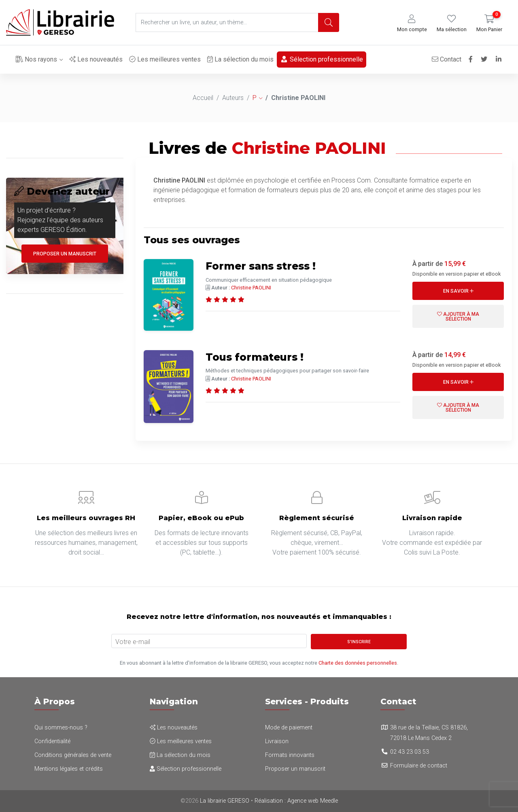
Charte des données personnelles (358, 663)
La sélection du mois (240, 59)
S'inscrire (359, 642)
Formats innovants (290, 755)
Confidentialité (52, 741)
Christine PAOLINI (251, 288)
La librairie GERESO (225, 801)
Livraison (277, 741)
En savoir (458, 291)
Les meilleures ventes (165, 59)
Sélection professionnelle (322, 59)
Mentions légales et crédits (69, 769)
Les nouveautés (96, 59)
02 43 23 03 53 (410, 752)
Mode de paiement (289, 728)
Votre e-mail (133, 642)
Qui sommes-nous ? (61, 728)
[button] (412, 24)
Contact (445, 59)
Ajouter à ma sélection (458, 317)
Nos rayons (36, 59)
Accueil (203, 98)
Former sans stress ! (267, 266)
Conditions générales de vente (73, 755)
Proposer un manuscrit (65, 254)
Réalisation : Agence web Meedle (296, 801)
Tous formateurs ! (260, 357)
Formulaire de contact (419, 766)
